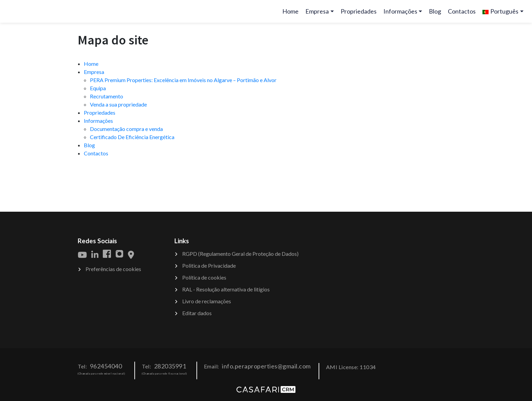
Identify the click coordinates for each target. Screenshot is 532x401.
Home (292, 13)
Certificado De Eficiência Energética (132, 137)
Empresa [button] (317, 11)
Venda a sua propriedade (118, 104)
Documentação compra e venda (126, 129)
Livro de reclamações (207, 301)
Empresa (94, 72)
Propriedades (359, 11)
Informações (98, 121)
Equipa (98, 88)
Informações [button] (400, 11)
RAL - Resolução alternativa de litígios (226, 289)
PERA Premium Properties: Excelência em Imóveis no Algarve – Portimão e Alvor (183, 80)
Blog (435, 11)
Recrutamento (107, 96)
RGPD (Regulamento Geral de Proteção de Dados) (240, 254)
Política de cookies (204, 277)
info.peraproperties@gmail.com (266, 366)
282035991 (170, 366)
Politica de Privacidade (209, 265)
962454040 (106, 366)
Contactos (462, 11)
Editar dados (197, 313)
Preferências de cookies (113, 269)
